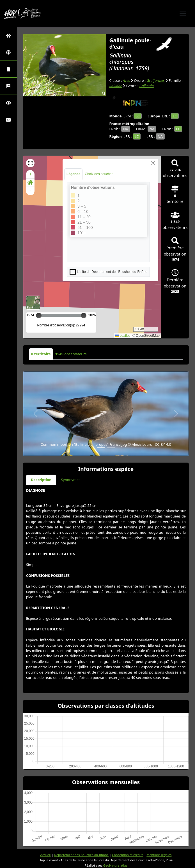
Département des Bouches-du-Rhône (81, 855)
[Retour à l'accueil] (8, 35)
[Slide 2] (111, 448)
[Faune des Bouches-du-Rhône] (8, 86)
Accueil (46, 855)
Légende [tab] (73, 174)
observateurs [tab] (71, 354)
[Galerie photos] (8, 119)
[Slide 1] (101, 448)
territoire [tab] (41, 354)
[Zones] (8, 52)
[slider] (84, 315)
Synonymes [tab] (71, 480)
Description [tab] (41, 480)
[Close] (153, 163)
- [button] (30, 191)
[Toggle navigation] (183, 13)
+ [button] (30, 174)
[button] (30, 163)
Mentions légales (159, 855)
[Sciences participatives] (8, 103)
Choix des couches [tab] (99, 174)
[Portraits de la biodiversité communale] (8, 69)
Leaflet (122, 336)
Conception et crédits (128, 855)
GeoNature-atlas (115, 865)
